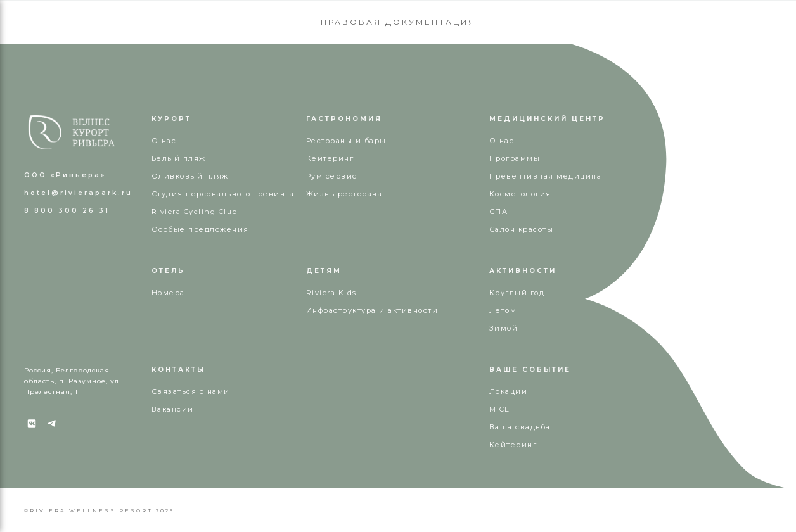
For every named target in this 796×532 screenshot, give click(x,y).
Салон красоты (522, 229)
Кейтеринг (330, 158)
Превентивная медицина (546, 176)
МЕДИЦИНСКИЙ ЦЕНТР (547, 119)
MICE (500, 409)
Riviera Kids (331, 293)
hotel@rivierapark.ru (78, 193)
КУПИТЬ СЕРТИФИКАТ (714, 29)
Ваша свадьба (520, 427)
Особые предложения (200, 229)
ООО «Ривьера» (65, 175)
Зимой (504, 328)
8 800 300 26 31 (184, 29)
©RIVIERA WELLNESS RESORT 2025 (99, 510)
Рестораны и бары (346, 141)
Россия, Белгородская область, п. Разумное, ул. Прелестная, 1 (73, 381)
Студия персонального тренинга (223, 194)
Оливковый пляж (190, 176)
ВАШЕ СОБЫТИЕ (530, 370)
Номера (168, 293)
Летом (503, 310)
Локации (509, 391)
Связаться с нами (191, 391)
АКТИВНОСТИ (523, 271)
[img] (72, 132)
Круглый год (517, 293)
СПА (499, 212)
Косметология (520, 194)
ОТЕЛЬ (168, 271)
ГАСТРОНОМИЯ (344, 119)
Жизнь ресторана (344, 194)
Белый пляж (179, 158)
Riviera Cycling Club (195, 212)
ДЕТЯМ (324, 271)
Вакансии (173, 409)
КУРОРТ (171, 119)
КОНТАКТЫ (178, 370)
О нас (502, 141)
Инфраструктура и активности (372, 310)
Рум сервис (332, 176)
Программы (515, 158)
